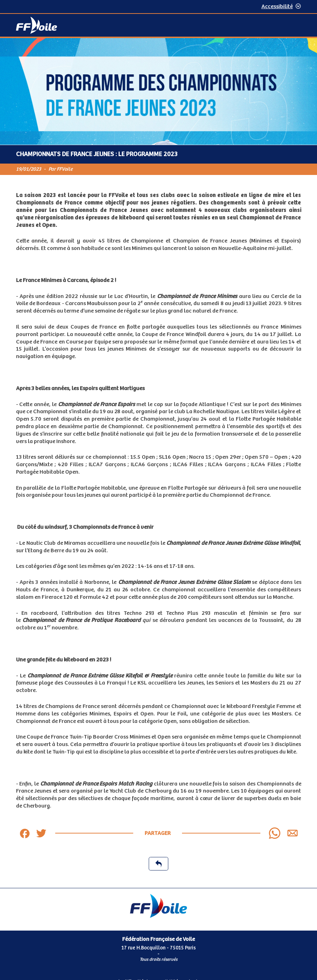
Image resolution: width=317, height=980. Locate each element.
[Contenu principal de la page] (158, 463)
